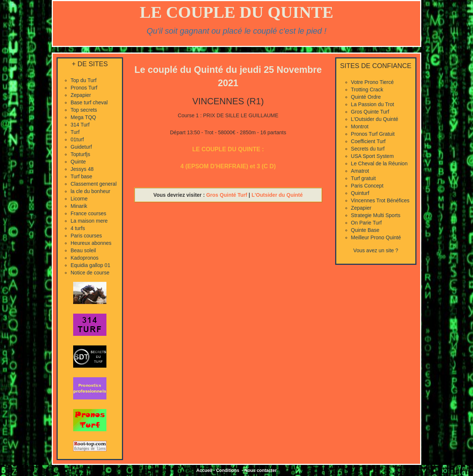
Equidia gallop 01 (90, 265)
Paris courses (86, 236)
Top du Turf (84, 80)
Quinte (78, 162)
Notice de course (90, 273)
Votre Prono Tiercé (372, 82)
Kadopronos (85, 258)
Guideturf (81, 147)
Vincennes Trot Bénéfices (380, 200)
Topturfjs (80, 154)
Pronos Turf (84, 88)
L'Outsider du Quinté (277, 195)
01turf (77, 139)
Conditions (228, 470)
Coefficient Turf (368, 141)
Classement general (94, 184)
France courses (88, 213)
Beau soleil (83, 250)
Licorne (79, 199)
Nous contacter (260, 470)
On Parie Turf (366, 223)
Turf (75, 132)
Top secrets (84, 110)
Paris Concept (367, 186)
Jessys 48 (82, 169)
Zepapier (81, 95)
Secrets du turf (368, 149)
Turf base (81, 176)
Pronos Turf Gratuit (373, 134)
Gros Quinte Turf (370, 112)
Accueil (204, 470)
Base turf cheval (89, 102)
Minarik (79, 206)
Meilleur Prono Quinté (376, 237)
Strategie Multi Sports (376, 215)
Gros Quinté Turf (227, 195)
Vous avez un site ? (376, 250)
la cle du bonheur (90, 191)
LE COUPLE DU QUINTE (236, 12)
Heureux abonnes (91, 243)
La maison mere (89, 221)
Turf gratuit (363, 178)
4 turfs (78, 228)
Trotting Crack (367, 90)
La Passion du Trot (373, 104)
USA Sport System (372, 156)
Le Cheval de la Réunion (379, 163)
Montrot (360, 126)
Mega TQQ (83, 117)
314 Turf (80, 125)
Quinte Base (365, 230)
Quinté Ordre (366, 97)
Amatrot (360, 171)
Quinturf (360, 193)
